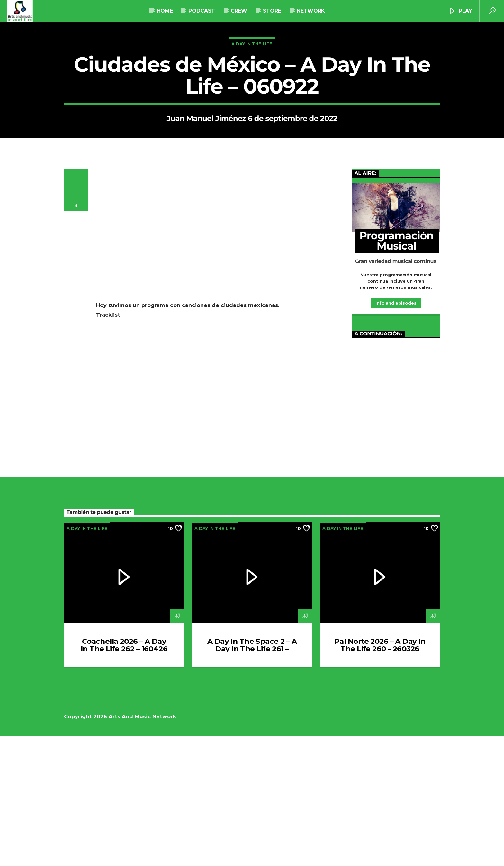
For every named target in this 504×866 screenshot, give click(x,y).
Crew (239, 11)
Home (165, 11)
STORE (272, 11)
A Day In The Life (252, 109)
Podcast (202, 11)
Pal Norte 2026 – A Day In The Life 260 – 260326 (380, 775)
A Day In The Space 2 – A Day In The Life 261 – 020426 (252, 779)
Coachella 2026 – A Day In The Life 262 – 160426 (124, 775)
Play (460, 11)
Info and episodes (396, 433)
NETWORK (311, 11)
